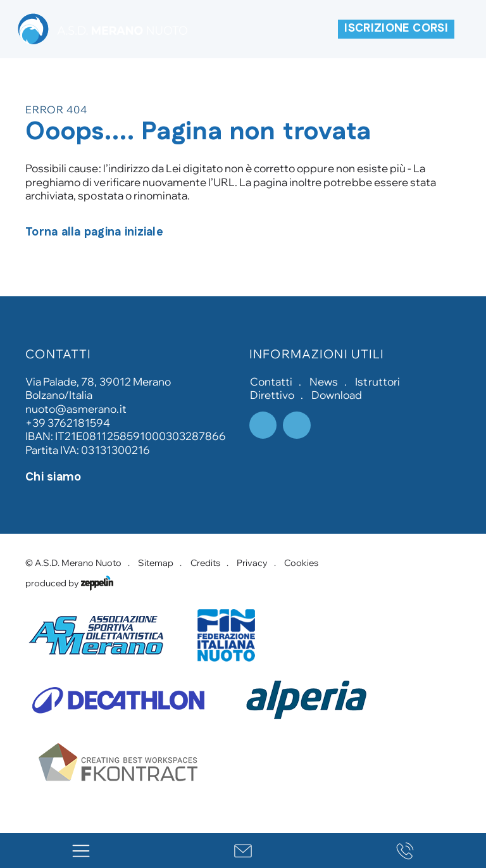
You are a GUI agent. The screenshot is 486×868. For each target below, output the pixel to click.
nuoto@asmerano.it (76, 409)
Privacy (252, 563)
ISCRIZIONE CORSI (396, 28)
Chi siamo (53, 478)
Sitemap (156, 563)
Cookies (301, 563)
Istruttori (377, 381)
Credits (205, 563)
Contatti (271, 381)
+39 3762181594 (68, 423)
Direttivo (272, 395)
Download (337, 395)
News (324, 381)
